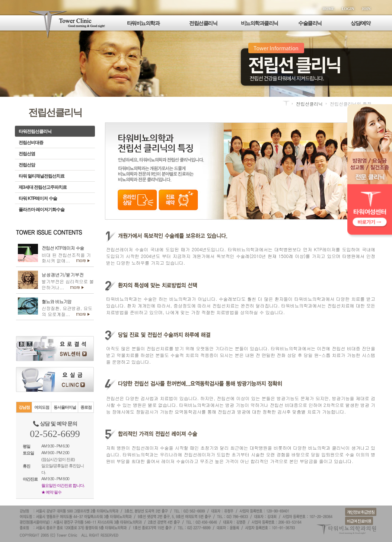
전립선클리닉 (203, 23)
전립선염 (27, 154)
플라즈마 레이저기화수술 (42, 210)
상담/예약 (360, 23)
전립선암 (27, 165)
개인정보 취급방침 (361, 512)
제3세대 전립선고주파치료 (43, 187)
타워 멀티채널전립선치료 (42, 176)
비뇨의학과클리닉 (259, 23)
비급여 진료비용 (359, 521)
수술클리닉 (310, 23)
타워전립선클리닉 (35, 131)
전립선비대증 (31, 143)
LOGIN (348, 9)
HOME (329, 9)
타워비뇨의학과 (143, 23)
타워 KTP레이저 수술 (38, 198)
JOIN (366, 9)
